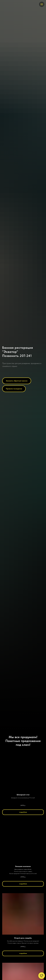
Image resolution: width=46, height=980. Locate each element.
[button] (17, 381)
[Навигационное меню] (42, 4)
